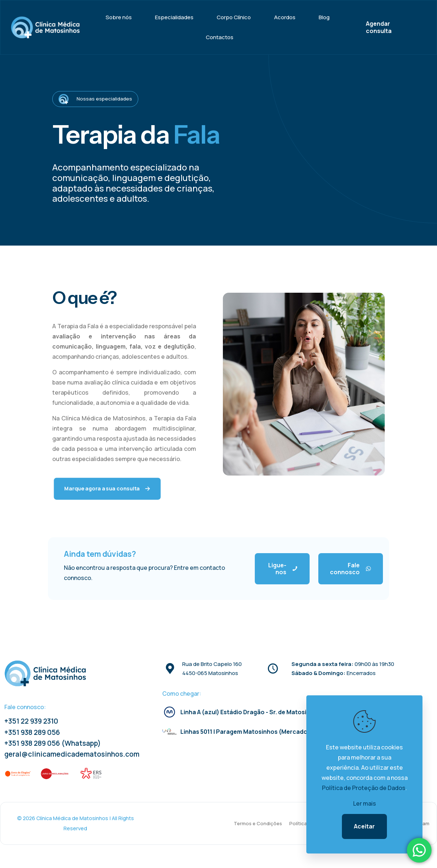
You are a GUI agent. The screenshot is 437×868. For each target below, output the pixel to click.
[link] (18, 774)
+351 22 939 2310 (31, 721)
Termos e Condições (258, 823)
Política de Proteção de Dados (364, 788)
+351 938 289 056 (32, 732)
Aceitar (364, 826)
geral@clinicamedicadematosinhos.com (72, 754)
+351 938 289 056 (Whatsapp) (53, 743)
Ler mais (365, 803)
